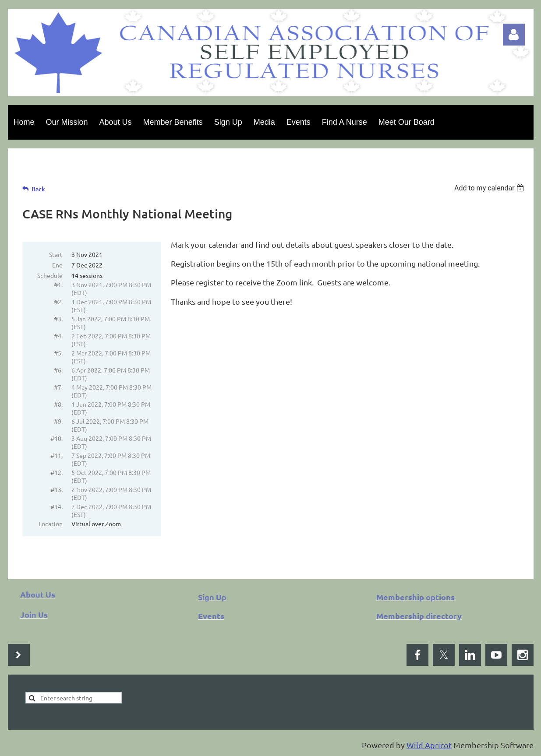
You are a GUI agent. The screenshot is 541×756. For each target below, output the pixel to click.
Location (51, 524)
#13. (57, 489)
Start (56, 254)
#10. (57, 438)
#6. (58, 370)
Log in (514, 35)
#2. (58, 302)
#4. (58, 336)
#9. (58, 421)
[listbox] (490, 188)
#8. (58, 404)
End (57, 265)
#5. (58, 353)
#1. (58, 285)
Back (38, 189)
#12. (57, 472)
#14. (57, 506)
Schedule (50, 275)
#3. (58, 319)
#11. (57, 455)
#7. (58, 387)
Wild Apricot (429, 745)
